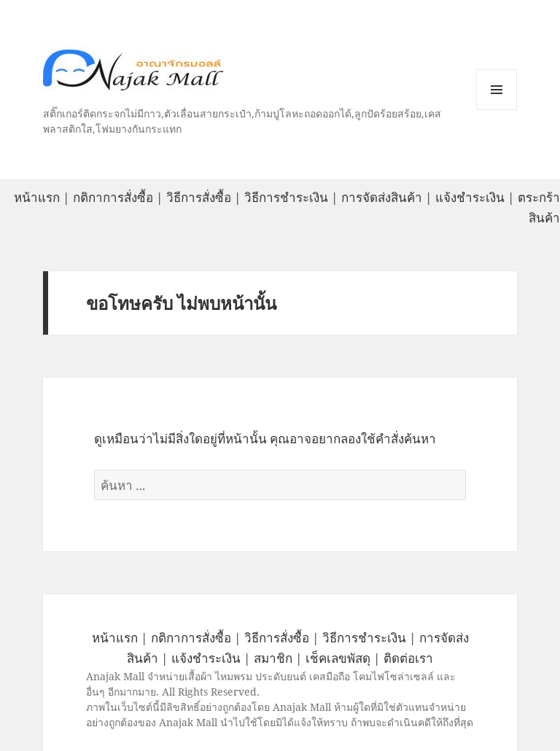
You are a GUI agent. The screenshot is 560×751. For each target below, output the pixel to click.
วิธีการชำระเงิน (286, 197)
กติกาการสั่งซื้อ (113, 197)
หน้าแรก (37, 197)
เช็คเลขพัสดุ (338, 658)
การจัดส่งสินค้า (382, 197)
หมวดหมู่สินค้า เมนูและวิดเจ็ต (497, 90)
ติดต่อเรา (408, 658)
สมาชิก (273, 658)
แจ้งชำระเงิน (470, 197)
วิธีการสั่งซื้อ (199, 197)
